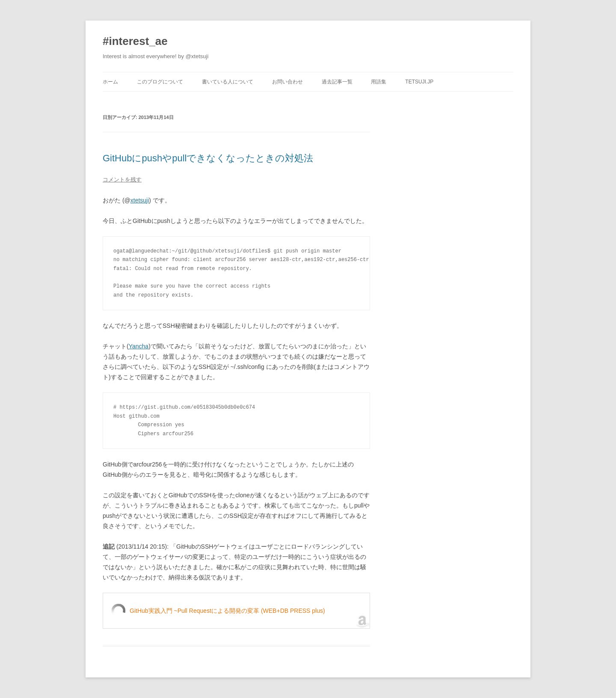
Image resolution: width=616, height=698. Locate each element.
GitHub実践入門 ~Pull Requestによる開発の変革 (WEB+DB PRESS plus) (227, 611)
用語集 (379, 82)
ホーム (110, 82)
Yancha (139, 346)
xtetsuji (140, 200)
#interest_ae (135, 41)
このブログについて (160, 82)
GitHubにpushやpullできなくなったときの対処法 (208, 158)
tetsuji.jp (419, 82)
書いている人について (228, 82)
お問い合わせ (287, 82)
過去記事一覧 (337, 82)
